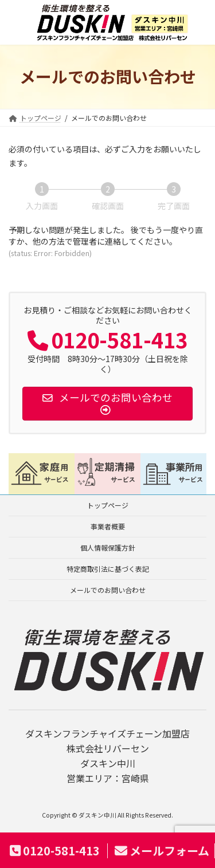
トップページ (108, 505)
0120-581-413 (55, 851)
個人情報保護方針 (108, 547)
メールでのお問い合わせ (108, 590)
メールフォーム (162, 851)
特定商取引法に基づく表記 (108, 569)
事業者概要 (108, 526)
